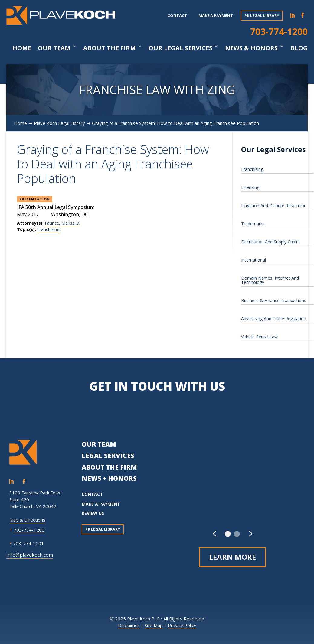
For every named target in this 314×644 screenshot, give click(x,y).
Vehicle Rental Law (259, 337)
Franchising (48, 229)
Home (22, 48)
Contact (177, 15)
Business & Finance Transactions (274, 300)
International (253, 260)
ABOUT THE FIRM (109, 467)
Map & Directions (27, 520)
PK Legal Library (262, 15)
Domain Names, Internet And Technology (270, 280)
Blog (299, 48)
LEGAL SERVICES (108, 456)
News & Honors (251, 48)
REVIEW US (93, 513)
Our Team (54, 48)
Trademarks (253, 224)
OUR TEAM (99, 444)
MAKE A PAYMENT (101, 504)
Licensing (250, 187)
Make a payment (216, 15)
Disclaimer (129, 625)
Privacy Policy (182, 625)
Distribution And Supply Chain (270, 242)
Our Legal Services (180, 48)
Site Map (154, 625)
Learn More (232, 557)
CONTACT (92, 494)
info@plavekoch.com (30, 555)
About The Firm (110, 48)
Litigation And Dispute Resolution (274, 205)
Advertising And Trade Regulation (274, 319)
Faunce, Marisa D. (62, 223)
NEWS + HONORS (109, 478)
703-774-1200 (279, 32)
